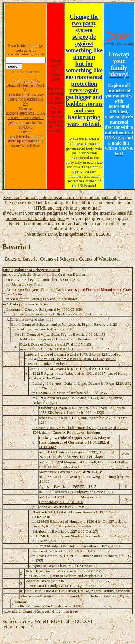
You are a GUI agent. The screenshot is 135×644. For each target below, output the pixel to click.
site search (18, 72)
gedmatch (79, 234)
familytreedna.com (23, 137)
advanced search (33, 54)
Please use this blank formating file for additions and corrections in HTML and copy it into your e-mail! (67, 205)
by (33, 72)
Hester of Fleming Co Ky (25, 102)
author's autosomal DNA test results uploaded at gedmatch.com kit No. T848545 (26, 120)
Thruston (26, 109)
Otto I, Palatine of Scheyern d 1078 (32, 270)
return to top (14, 627)
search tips (14, 54)
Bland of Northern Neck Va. (26, 88)
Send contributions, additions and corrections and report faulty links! (67, 197)
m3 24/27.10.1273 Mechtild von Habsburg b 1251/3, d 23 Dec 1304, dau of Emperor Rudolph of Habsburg (80, 430)
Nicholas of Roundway (26, 95)
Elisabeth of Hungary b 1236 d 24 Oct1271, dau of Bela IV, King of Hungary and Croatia (80, 524)
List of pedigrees (26, 81)
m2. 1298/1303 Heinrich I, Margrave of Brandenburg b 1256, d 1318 (69, 499)
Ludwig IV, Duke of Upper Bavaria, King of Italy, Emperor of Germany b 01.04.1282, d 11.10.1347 (75, 442)
